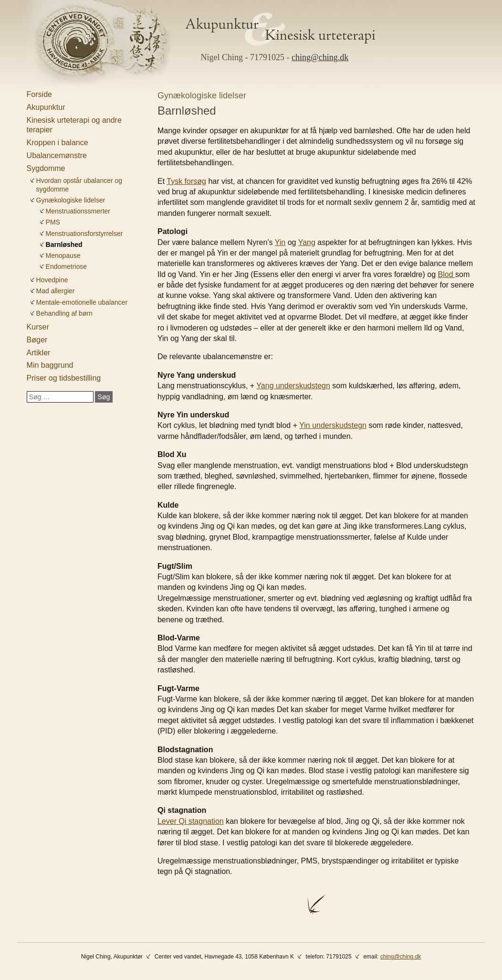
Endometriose (66, 266)
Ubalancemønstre (57, 155)
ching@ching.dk (320, 57)
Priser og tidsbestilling (64, 378)
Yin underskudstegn (333, 425)
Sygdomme (46, 168)
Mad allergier (56, 291)
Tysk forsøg (186, 181)
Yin (280, 242)
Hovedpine (52, 280)
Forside (39, 94)
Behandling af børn (64, 313)
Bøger (37, 340)
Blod (447, 274)
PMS (53, 222)
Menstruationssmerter (78, 211)
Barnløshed (64, 245)
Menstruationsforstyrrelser (84, 234)
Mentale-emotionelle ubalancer (82, 302)
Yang (307, 242)
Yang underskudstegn (293, 386)
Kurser (38, 327)
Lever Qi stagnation (191, 821)
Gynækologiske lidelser (71, 200)
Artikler (39, 353)
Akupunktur (46, 107)
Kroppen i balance (58, 143)
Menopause (63, 256)
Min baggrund (50, 365)
